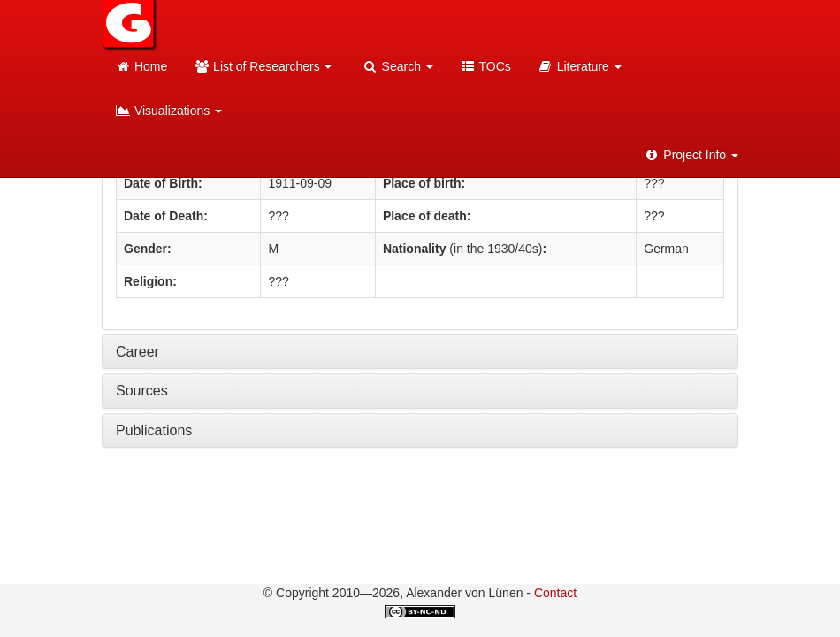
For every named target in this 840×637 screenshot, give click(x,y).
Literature (580, 66)
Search (398, 66)
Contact (555, 593)
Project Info (691, 155)
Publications (154, 430)
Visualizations (168, 111)
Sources (142, 391)
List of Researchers (265, 66)
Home (141, 66)
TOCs (485, 66)
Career (137, 352)
